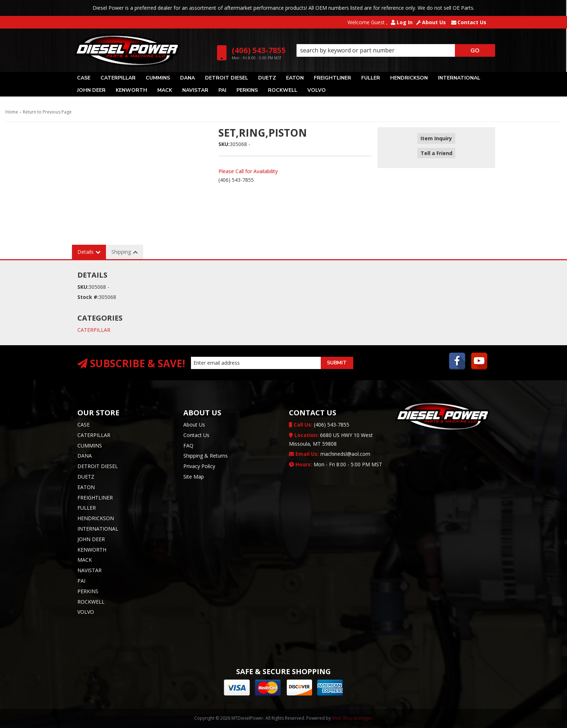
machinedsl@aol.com (330, 454)
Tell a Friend (436, 149)
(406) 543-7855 (319, 425)
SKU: (224, 144)
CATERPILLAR (94, 330)
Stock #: (88, 297)
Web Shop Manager (352, 718)
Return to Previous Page (47, 112)
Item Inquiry (436, 139)
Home (12, 112)
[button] (396, 51)
